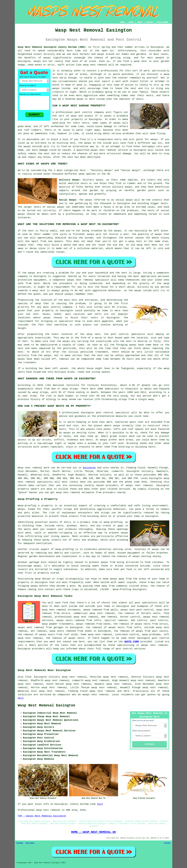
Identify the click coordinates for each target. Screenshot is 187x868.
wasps (104, 562)
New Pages (30, 843)
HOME (123, 22)
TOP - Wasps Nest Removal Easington (42, 816)
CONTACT (150, 22)
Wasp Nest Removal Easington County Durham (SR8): (52, 47)
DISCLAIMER (162, 22)
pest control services (130, 649)
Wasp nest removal (30, 468)
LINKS (131, 22)
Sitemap (20, 843)
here (21, 698)
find (28, 677)
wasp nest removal (95, 65)
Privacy (167, 843)
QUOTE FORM (132, 642)
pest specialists (146, 603)
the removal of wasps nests (65, 638)
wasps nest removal (139, 485)
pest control (161, 638)
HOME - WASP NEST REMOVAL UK (93, 832)
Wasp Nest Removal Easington (46, 705)
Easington (89, 468)
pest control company (89, 112)
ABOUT (140, 22)
